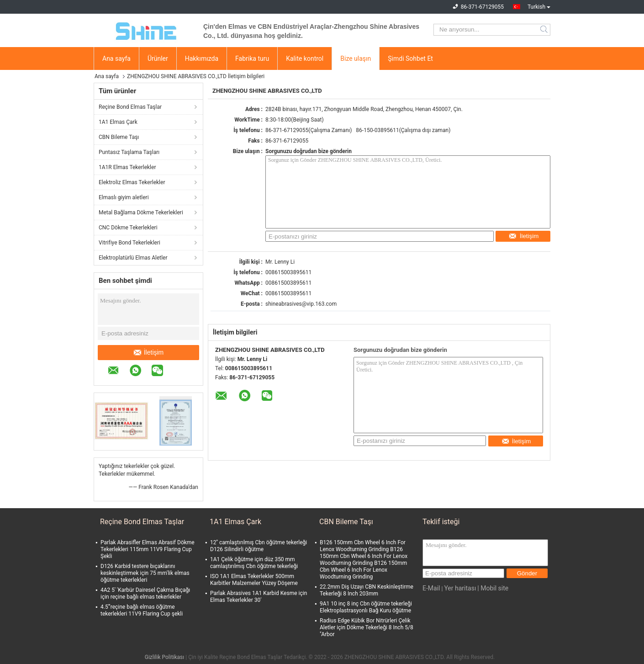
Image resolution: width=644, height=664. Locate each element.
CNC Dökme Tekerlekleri (128, 228)
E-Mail (431, 588)
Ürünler (158, 58)
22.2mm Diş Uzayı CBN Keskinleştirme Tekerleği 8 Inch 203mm (367, 590)
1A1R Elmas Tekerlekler (127, 167)
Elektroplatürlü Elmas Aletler (133, 258)
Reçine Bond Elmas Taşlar (130, 107)
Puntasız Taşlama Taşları (129, 152)
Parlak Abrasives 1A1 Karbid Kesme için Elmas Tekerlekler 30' (259, 597)
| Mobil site (493, 588)
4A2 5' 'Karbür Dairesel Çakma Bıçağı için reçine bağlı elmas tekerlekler (145, 593)
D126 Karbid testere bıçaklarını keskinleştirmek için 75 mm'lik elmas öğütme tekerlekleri (145, 573)
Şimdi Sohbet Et (410, 58)
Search (545, 30)
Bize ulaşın (356, 58)
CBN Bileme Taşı (119, 137)
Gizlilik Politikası (165, 657)
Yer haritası (460, 588)
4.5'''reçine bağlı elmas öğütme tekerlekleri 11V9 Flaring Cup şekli (142, 610)
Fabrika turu (252, 58)
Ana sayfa (116, 58)
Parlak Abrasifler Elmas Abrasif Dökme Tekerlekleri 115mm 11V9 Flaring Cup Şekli (148, 549)
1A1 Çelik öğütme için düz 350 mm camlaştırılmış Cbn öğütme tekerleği (254, 563)
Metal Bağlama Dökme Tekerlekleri (141, 212)
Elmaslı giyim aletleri (124, 197)
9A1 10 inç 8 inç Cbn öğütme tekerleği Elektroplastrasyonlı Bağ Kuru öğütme (366, 607)
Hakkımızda (202, 58)
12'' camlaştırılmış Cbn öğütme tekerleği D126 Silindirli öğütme (259, 546)
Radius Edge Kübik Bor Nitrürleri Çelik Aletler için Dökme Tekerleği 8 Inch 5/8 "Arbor (367, 627)
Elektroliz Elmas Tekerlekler (132, 182)
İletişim (149, 352)
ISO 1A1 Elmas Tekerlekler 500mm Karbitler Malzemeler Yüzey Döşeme (254, 580)
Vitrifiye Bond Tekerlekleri (129, 243)
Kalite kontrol (305, 58)
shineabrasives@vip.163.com (301, 304)
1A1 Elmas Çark (118, 122)
